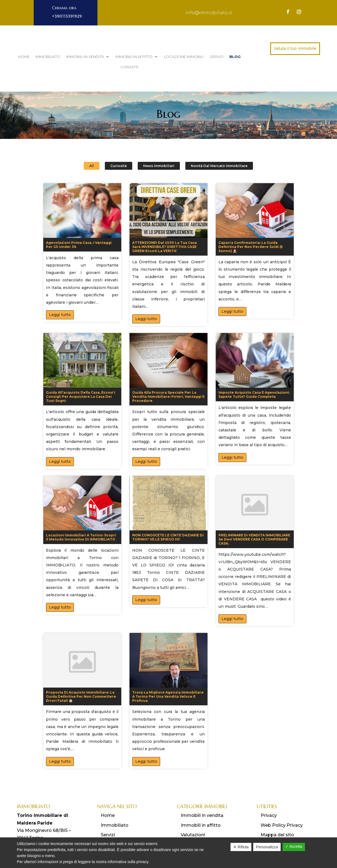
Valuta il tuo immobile (295, 48)
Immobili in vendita (85, 57)
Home (24, 57)
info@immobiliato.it (209, 13)
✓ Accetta (294, 846)
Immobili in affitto (134, 57)
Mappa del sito (277, 815)
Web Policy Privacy (282, 806)
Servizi (217, 57)
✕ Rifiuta (241, 847)
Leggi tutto (60, 295)
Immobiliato (48, 57)
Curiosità (119, 146)
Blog (235, 57)
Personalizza (267, 847)
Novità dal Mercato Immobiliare (219, 146)
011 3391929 (38, 825)
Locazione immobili (184, 57)
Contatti (129, 67)
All (92, 146)
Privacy (269, 796)
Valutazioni (193, 815)
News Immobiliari (159, 146)
